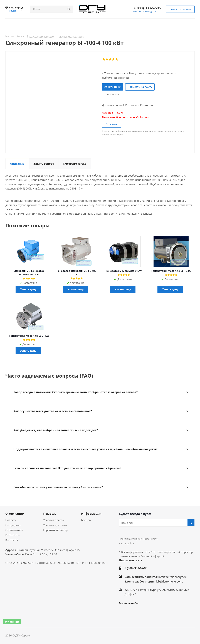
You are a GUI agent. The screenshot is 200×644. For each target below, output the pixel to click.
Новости (11, 520)
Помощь (50, 514)
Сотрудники (13, 525)
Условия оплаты (54, 520)
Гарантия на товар (55, 530)
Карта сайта (126, 543)
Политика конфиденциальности (139, 539)
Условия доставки (55, 525)
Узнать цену (112, 87)
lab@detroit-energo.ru (170, 581)
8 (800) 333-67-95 (147, 8)
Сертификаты (14, 530)
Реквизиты (13, 535)
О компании (15, 514)
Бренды (86, 520)
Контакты (12, 540)
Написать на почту (140, 87)
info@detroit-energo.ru (144, 11)
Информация (91, 514)
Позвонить (112, 124)
